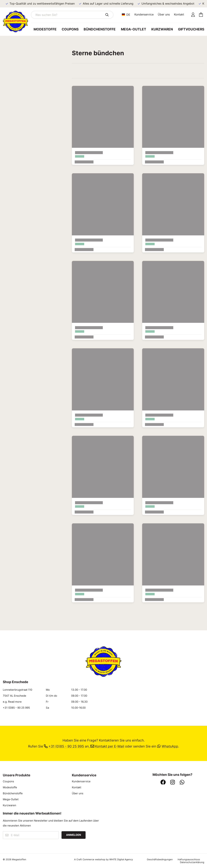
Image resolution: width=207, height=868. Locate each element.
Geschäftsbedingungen (160, 859)
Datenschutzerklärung (192, 862)
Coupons (70, 29)
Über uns (164, 14)
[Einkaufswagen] (201, 15)
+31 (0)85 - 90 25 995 (16, 708)
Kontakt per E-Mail (107, 746)
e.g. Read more (12, 702)
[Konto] (193, 15)
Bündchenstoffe (100, 29)
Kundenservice (144, 14)
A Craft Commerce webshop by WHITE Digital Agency (103, 859)
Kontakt (179, 14)
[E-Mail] (31, 835)
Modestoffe (45, 29)
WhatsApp (168, 746)
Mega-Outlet (134, 29)
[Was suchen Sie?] (72, 15)
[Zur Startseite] (17, 21)
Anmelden (74, 835)
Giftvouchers (191, 29)
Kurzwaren (162, 29)
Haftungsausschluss (189, 859)
